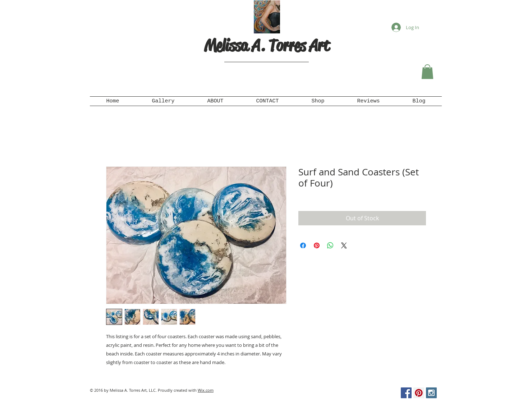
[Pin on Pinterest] (317, 245)
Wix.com (206, 390)
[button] (427, 72)
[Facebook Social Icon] (406, 393)
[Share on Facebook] (303, 245)
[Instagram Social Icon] (431, 393)
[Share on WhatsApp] (330, 245)
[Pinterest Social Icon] (419, 393)
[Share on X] (344, 245)
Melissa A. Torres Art (267, 45)
